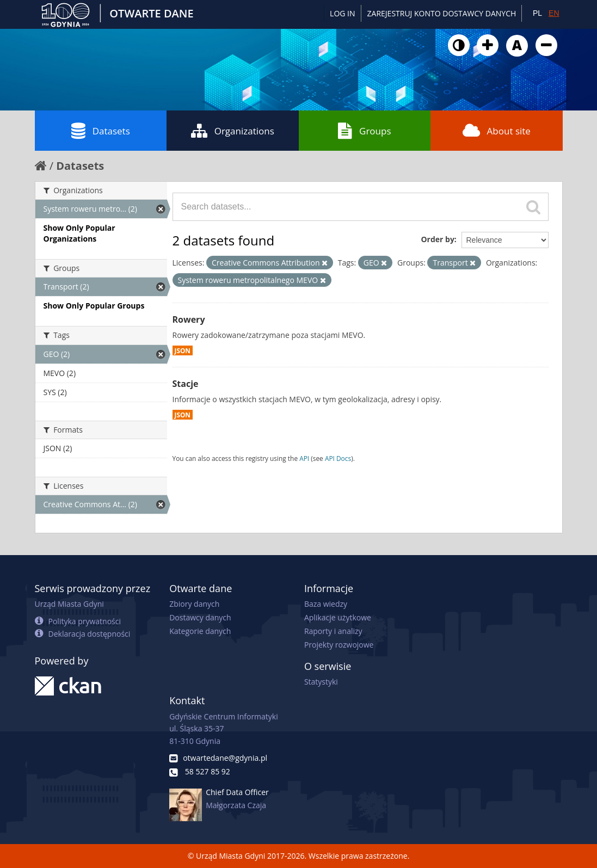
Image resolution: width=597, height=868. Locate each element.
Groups (364, 131)
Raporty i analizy (333, 631)
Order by (437, 239)
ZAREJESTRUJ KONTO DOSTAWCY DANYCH (442, 13)
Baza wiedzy (326, 604)
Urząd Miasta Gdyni (69, 604)
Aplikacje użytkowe (338, 617)
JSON (183, 350)
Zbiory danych (194, 604)
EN (554, 13)
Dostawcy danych (200, 617)
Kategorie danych (200, 631)
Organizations (233, 131)
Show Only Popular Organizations (79, 233)
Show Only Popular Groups (94, 306)
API (304, 458)
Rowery (189, 319)
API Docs (338, 458)
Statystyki (321, 682)
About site (497, 131)
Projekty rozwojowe (339, 645)
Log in (342, 13)
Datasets (101, 131)
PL (537, 13)
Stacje (186, 384)
